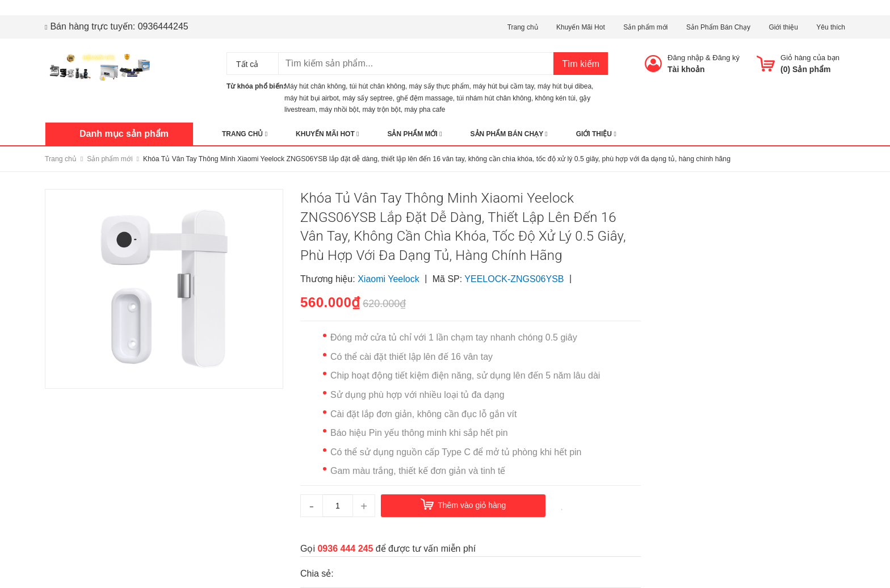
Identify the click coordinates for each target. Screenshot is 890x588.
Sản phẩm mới (645, 27)
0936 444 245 (345, 549)
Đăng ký (726, 58)
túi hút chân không (377, 86)
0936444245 (163, 26)
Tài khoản (686, 69)
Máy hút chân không (315, 86)
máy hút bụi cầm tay (503, 86)
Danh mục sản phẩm (124, 134)
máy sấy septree (367, 98)
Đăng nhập (685, 58)
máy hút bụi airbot (312, 98)
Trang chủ (523, 27)
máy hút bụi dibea (564, 86)
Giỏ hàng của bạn (810, 58)
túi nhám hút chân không (494, 98)
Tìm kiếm (581, 64)
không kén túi (555, 98)
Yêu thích (831, 27)
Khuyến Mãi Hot (581, 27)
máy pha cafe (425, 110)
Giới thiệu (783, 27)
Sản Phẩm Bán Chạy (718, 27)
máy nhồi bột (339, 110)
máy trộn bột (381, 110)
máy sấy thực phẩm (439, 86)
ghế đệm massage (424, 98)
